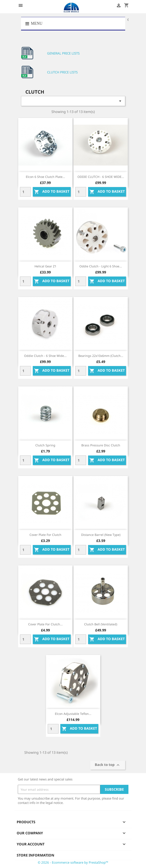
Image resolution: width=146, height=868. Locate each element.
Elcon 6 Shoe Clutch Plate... (45, 177)
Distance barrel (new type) (101, 535)
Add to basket (52, 192)
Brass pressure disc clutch (101, 445)
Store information (35, 855)
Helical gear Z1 (45, 266)
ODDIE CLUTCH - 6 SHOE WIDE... (101, 177)
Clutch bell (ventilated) (101, 624)
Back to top (108, 765)
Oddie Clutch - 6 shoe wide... (45, 356)
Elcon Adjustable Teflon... (73, 714)
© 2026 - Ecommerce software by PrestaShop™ (73, 862)
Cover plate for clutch (45, 535)
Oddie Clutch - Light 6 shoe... (101, 266)
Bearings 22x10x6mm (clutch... (101, 356)
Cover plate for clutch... (45, 624)
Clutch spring (45, 445)
